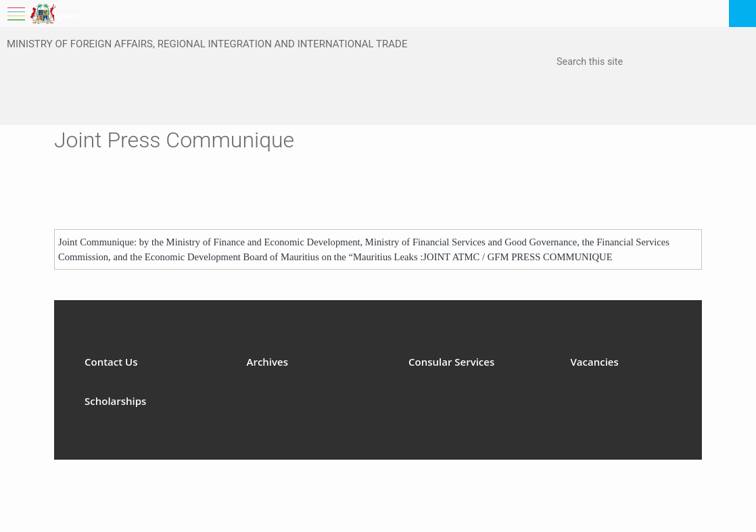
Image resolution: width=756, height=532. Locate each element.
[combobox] (624, 63)
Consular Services (451, 362)
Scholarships (115, 401)
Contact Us (111, 362)
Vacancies (595, 362)
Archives (268, 362)
